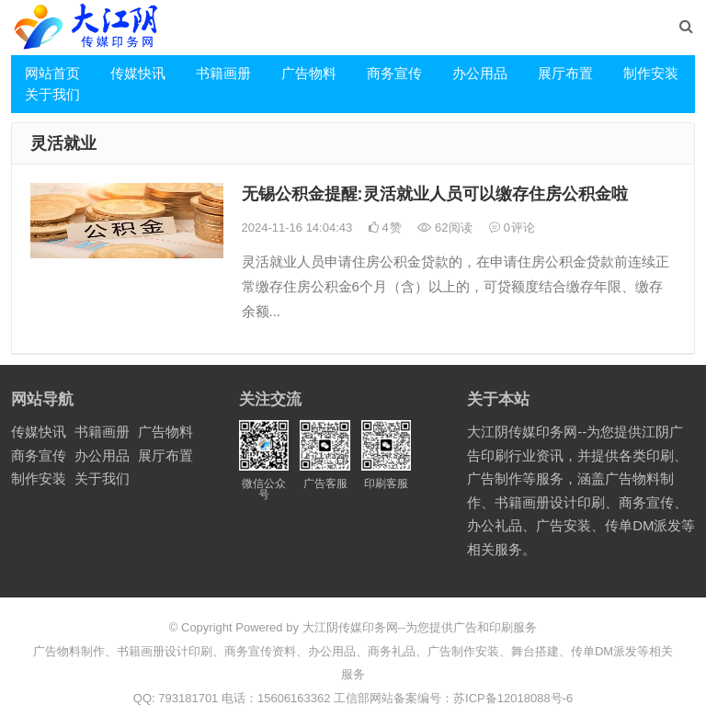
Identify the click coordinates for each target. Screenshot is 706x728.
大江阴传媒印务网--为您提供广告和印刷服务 (420, 627)
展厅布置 (565, 73)
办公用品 (480, 73)
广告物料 (309, 73)
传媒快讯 (138, 73)
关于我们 (52, 94)
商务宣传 (394, 73)
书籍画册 (223, 73)
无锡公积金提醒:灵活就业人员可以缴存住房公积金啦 (435, 194)
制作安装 (651, 73)
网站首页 (52, 73)
